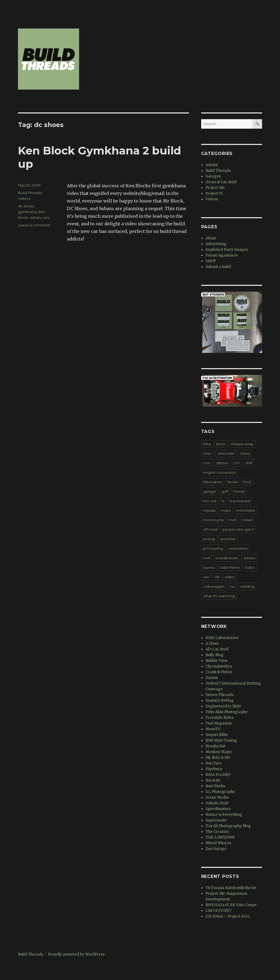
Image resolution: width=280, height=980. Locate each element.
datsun (222, 463)
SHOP (211, 261)
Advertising (216, 244)
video (230, 577)
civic (207, 463)
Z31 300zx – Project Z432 (228, 916)
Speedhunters (218, 809)
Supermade (216, 820)
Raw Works (215, 786)
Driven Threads (220, 695)
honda (239, 491)
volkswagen (214, 586)
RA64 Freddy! (218, 775)
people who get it (238, 529)
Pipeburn (214, 769)
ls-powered (240, 501)
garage (209, 491)
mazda (209, 510)
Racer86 (213, 780)
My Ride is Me (218, 758)
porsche (228, 539)
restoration (238, 548)
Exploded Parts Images (227, 250)
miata (226, 510)
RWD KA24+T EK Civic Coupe (231, 905)
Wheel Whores (218, 843)
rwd (206, 558)
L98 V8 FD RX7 (218, 911)
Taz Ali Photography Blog (228, 826)
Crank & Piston (219, 672)
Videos (24, 198)
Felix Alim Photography (227, 712)
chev (207, 453)
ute (206, 577)
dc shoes (26, 206)
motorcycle (213, 520)
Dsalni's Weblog (220, 701)
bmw (221, 444)
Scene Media (217, 797)
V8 (217, 577)
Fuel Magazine (219, 723)
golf (225, 491)
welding (247, 586)
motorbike (246, 510)
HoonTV (213, 729)
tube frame (230, 567)
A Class (212, 644)
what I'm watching (219, 596)
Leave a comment (34, 225)
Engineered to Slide (223, 706)
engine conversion (220, 472)
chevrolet (226, 453)
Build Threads (30, 193)
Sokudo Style (217, 803)
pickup (209, 539)
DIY (237, 463)
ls (223, 501)
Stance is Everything (224, 815)
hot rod (210, 501)
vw (232, 586)
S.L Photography (220, 792)
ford (247, 482)
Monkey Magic (219, 752)
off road (210, 529)
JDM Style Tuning (221, 740)
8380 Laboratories (222, 638)
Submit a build (218, 267)
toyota (209, 567)
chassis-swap (242, 444)
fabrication (213, 482)
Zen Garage (216, 849)
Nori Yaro (214, 763)
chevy (245, 453)
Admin (212, 165)
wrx (46, 217)
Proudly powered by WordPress (76, 954)
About (211, 238)
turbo (250, 567)
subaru (36, 217)
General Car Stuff (221, 182)
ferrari (233, 482)
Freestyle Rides (220, 718)
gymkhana (27, 212)
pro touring (213, 548)
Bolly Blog (214, 655)
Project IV (214, 193)
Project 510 (215, 188)
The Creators (217, 832)
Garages (213, 176)
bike (207, 444)
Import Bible (217, 735)
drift (249, 463)
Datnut (212, 678)
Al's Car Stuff (217, 649)
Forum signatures (222, 255)
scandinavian (227, 558)
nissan (247, 520)
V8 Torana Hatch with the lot (231, 888)
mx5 (233, 520)
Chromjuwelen (219, 666)
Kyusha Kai (215, 746)
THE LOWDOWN (220, 837)
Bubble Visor (217, 661)
